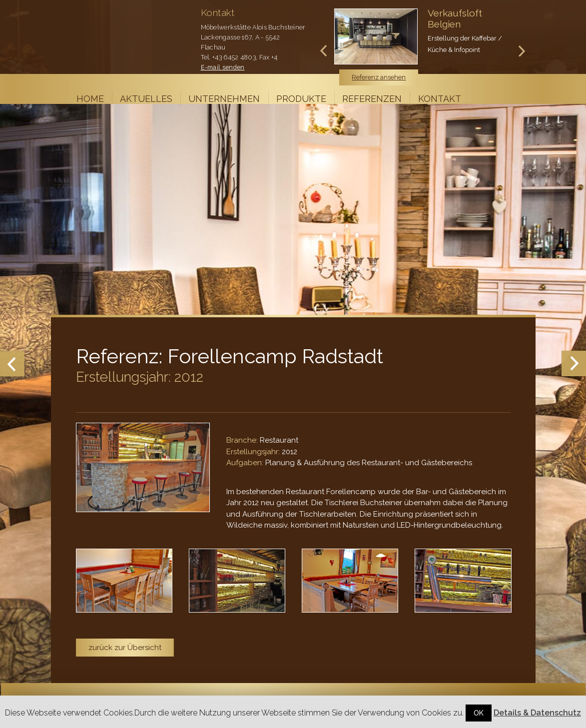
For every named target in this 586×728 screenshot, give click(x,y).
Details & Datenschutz (537, 713)
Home (90, 99)
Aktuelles (146, 99)
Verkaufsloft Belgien (455, 18)
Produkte (301, 99)
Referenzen (372, 99)
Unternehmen (224, 99)
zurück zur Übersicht (125, 648)
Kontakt (440, 99)
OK (479, 713)
